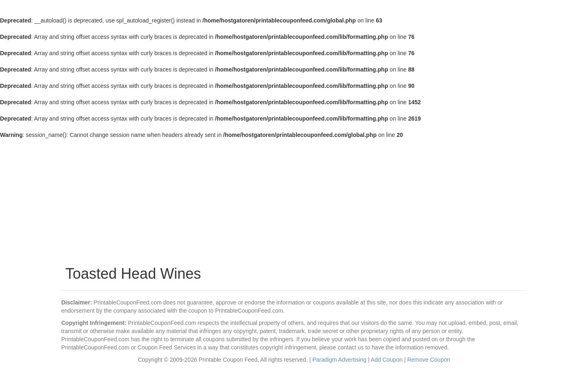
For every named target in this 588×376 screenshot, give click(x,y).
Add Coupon (387, 360)
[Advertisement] (294, 200)
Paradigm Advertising (339, 360)
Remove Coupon (429, 360)
